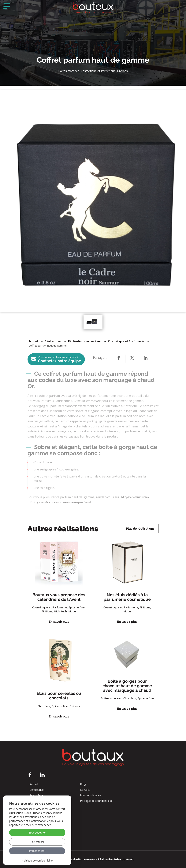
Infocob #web (124, 859)
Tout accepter (37, 833)
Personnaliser (37, 851)
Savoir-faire (36, 795)
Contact (85, 790)
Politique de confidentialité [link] (37, 861)
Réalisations (53, 341)
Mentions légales (91, 795)
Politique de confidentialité (96, 801)
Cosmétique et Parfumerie (126, 341)
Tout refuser (37, 842)
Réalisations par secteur (85, 341)
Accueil (33, 341)
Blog (83, 784)
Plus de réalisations (140, 529)
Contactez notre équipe (56, 359)
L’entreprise (37, 790)
